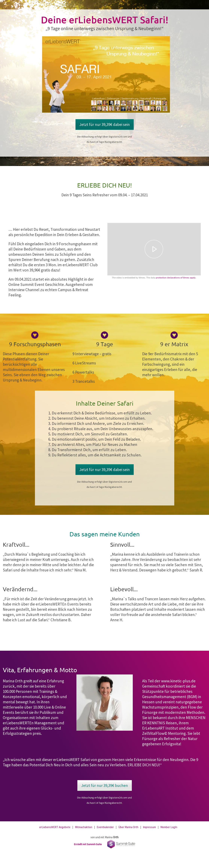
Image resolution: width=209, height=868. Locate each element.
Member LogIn (169, 827)
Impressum (149, 827)
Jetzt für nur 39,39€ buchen (105, 785)
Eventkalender (105, 827)
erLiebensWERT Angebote (55, 827)
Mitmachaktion (84, 827)
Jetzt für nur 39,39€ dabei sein (105, 124)
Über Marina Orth (128, 827)
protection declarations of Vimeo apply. (176, 278)
